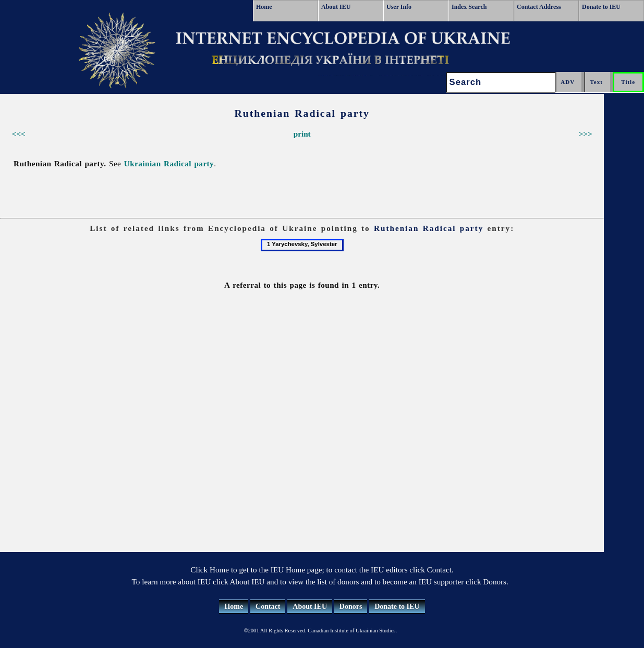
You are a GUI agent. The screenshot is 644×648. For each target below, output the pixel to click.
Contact (268, 607)
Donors (351, 607)
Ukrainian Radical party (169, 163)
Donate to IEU (601, 7)
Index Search (469, 7)
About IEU (336, 7)
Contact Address (539, 7)
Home (264, 7)
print (302, 134)
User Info (399, 7)
